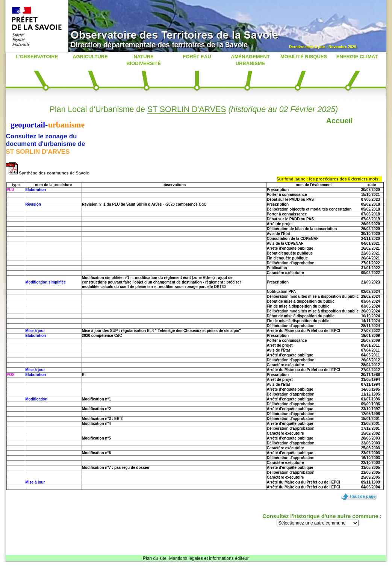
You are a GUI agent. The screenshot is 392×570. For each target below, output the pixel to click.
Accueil (340, 121)
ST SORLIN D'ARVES (187, 109)
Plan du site (155, 558)
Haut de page (362, 496)
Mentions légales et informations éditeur (209, 558)
